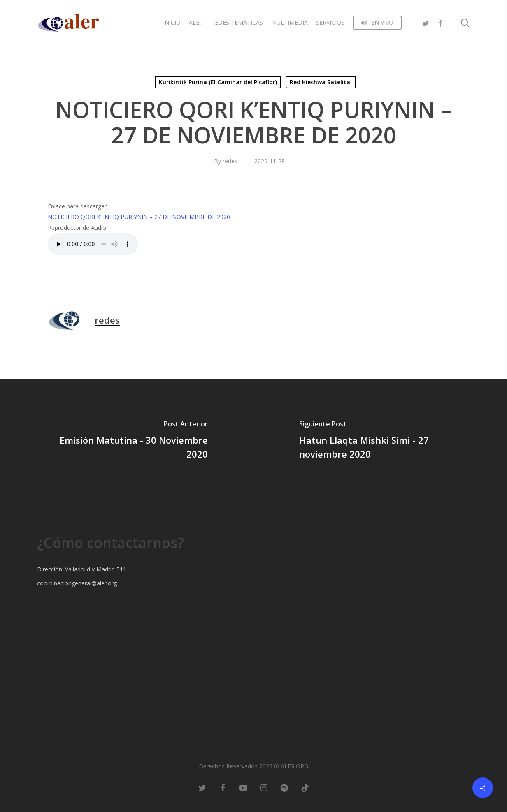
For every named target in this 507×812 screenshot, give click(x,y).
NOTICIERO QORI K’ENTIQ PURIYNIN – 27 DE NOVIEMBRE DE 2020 (139, 217)
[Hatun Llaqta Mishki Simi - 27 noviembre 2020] (380, 441)
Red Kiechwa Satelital (321, 82)
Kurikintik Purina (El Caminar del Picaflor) (218, 82)
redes (230, 161)
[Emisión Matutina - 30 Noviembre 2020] (127, 441)
